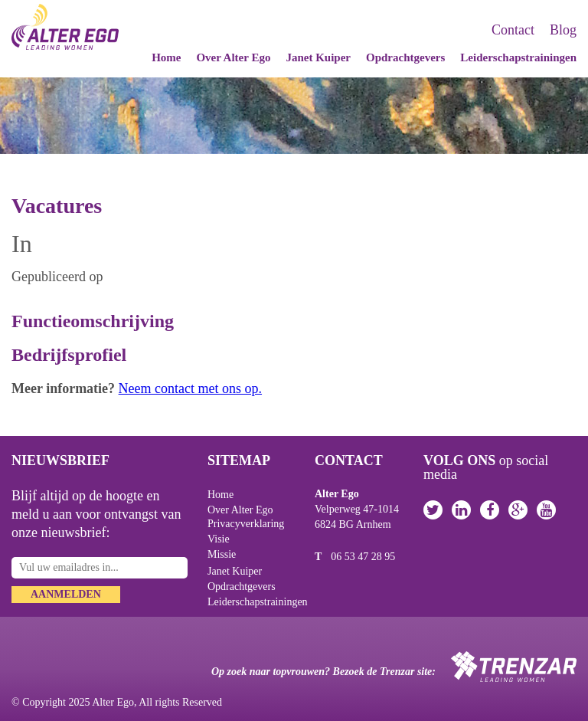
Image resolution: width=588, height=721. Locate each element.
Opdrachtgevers (405, 58)
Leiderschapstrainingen (518, 58)
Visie (219, 539)
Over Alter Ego (233, 58)
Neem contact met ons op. (190, 388)
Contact (513, 30)
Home (166, 58)
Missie (222, 554)
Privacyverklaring (246, 524)
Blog (563, 30)
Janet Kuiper (318, 58)
